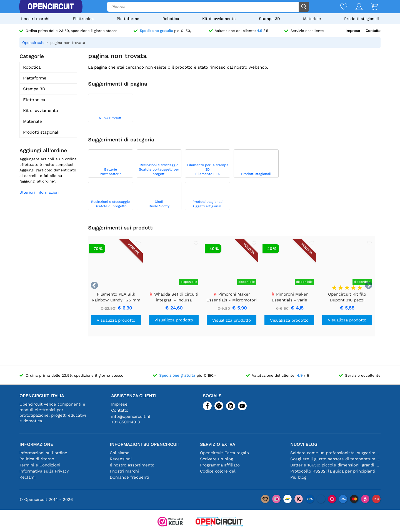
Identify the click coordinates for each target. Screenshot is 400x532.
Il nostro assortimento (132, 465)
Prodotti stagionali (362, 19)
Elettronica (83, 19)
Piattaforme (128, 19)
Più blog (298, 477)
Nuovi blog (304, 444)
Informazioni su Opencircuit (145, 444)
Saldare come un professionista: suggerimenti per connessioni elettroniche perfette (335, 453)
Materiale (312, 19)
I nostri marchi (35, 19)
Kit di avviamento (219, 19)
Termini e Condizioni (40, 465)
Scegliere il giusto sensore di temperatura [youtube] (335, 459)
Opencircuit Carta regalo (224, 453)
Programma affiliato (220, 465)
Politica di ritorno (37, 459)
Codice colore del (218, 471)
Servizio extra (217, 444)
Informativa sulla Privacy (44, 471)
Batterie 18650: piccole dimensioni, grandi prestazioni (335, 465)
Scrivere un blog (217, 459)
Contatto (373, 31)
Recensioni (121, 459)
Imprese (353, 31)
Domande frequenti (129, 477)
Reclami (27, 477)
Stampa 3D (269, 19)
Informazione (36, 444)
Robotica (171, 19)
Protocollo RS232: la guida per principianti (333, 471)
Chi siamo (120, 453)
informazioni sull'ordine (43, 453)
